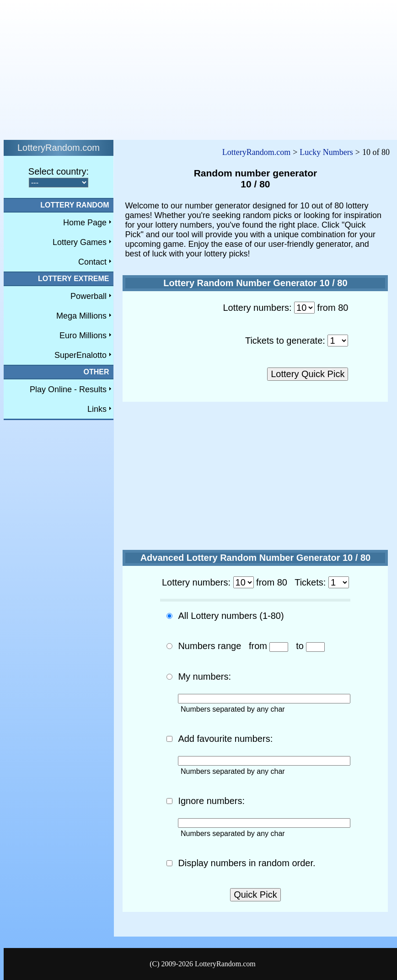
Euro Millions (83, 336)
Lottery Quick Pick (308, 374)
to (300, 646)
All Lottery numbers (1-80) (231, 616)
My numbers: (204, 676)
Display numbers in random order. (247, 863)
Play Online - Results (68, 389)
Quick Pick (255, 895)
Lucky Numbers (326, 152)
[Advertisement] (149, 68)
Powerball (89, 296)
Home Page (85, 223)
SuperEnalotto (80, 355)
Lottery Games (80, 242)
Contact (92, 262)
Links (97, 409)
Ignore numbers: (211, 801)
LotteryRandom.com (256, 152)
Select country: (59, 171)
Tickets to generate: (285, 341)
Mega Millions (81, 316)
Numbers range (209, 646)
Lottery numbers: (257, 308)
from (258, 646)
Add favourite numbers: (225, 739)
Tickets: (310, 582)
